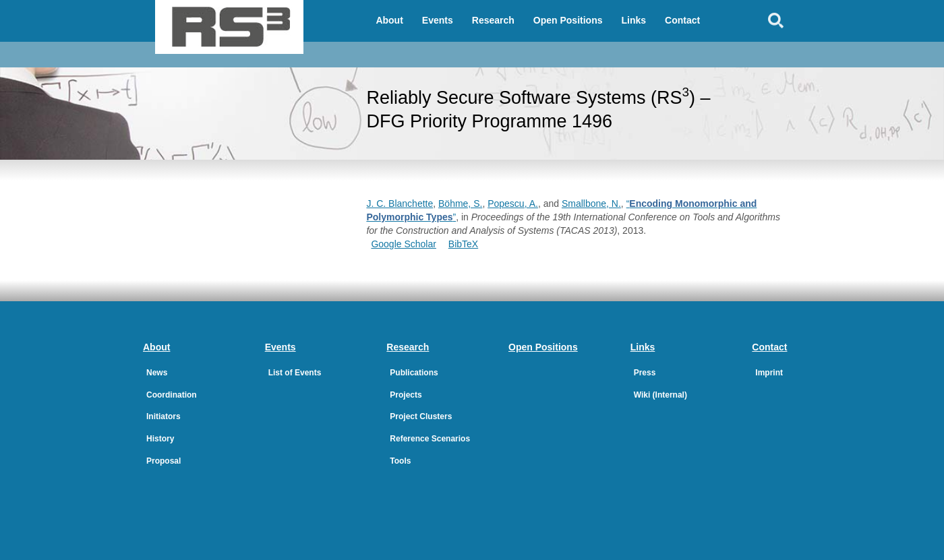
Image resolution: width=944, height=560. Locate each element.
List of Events (295, 373)
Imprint (769, 373)
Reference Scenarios (430, 439)
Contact (682, 20)
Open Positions (568, 20)
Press (645, 373)
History (160, 439)
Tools (400, 461)
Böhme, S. (460, 204)
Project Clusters (421, 416)
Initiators (164, 416)
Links (634, 20)
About (389, 20)
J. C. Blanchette (400, 204)
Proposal (164, 461)
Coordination (172, 395)
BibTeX (463, 244)
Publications (414, 373)
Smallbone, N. (591, 204)
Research (493, 20)
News (157, 373)
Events (438, 20)
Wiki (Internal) (660, 395)
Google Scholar (404, 244)
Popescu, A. (513, 204)
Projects (406, 395)
